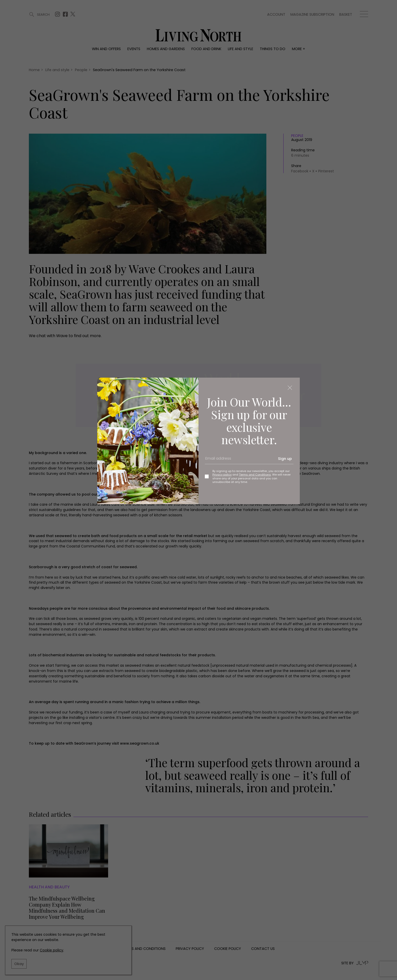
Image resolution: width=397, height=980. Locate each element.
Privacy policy (222, 475)
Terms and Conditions (255, 475)
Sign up (285, 459)
